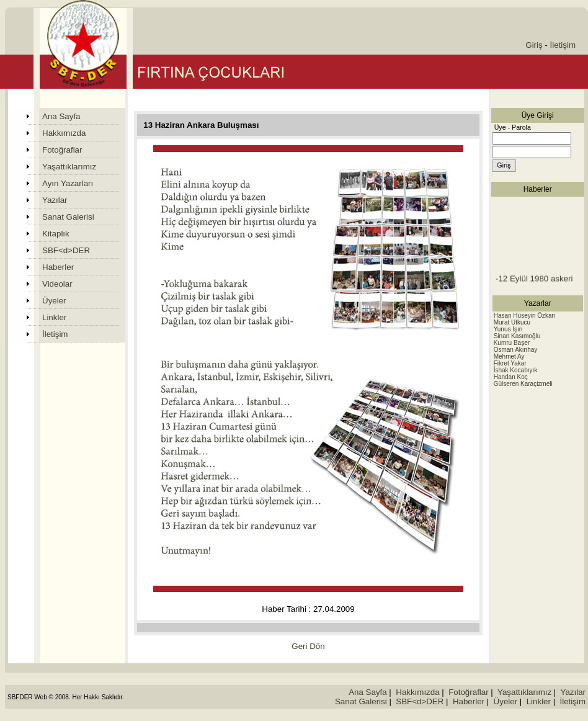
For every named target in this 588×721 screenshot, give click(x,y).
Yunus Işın (508, 329)
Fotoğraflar (62, 150)
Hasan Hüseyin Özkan (525, 316)
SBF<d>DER (66, 250)
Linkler (54, 317)
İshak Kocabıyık (516, 370)
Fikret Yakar (510, 363)
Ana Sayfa (61, 116)
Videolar (57, 284)
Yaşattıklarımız (69, 167)
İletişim (563, 45)
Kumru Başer (512, 343)
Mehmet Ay (509, 356)
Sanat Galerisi (68, 217)
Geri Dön (308, 646)
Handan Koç (511, 377)
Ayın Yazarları (68, 183)
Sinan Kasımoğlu (517, 336)
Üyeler (54, 301)
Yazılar (55, 200)
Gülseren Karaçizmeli (523, 384)
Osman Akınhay (516, 350)
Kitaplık (56, 234)
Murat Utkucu (512, 322)
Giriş (534, 45)
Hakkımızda (64, 133)
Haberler (58, 267)
